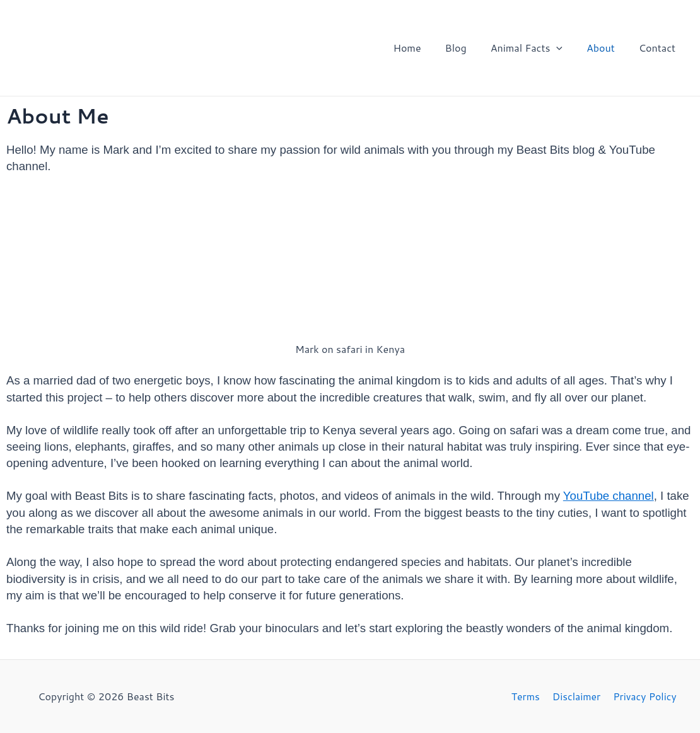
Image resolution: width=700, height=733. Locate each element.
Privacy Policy (643, 696)
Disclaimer (576, 696)
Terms (527, 696)
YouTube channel (609, 496)
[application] (566, 48)
